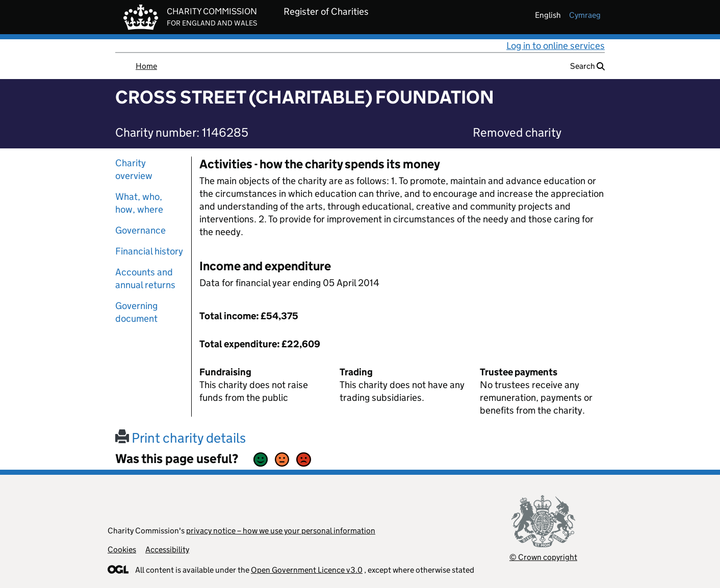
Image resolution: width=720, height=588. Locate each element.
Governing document (136, 312)
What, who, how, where (139, 203)
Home (146, 66)
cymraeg (585, 15)
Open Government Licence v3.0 (307, 570)
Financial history (149, 251)
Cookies (122, 549)
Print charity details (181, 438)
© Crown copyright (543, 557)
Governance (140, 230)
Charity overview (134, 169)
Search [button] (587, 66)
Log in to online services (556, 46)
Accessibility (167, 549)
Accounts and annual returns (145, 278)
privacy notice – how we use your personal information (281, 531)
